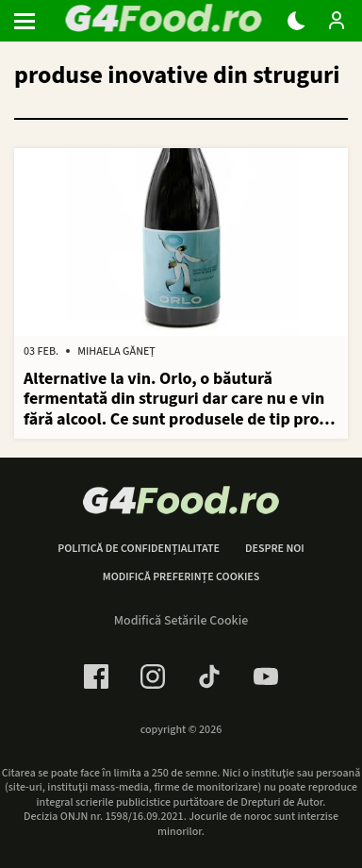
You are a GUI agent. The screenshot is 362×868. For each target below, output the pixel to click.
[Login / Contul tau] (337, 21)
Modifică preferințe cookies (181, 577)
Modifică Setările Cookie (181, 621)
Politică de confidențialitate (139, 549)
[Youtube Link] (266, 676)
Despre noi (275, 549)
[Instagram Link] (153, 676)
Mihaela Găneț (116, 352)
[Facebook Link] (96, 676)
